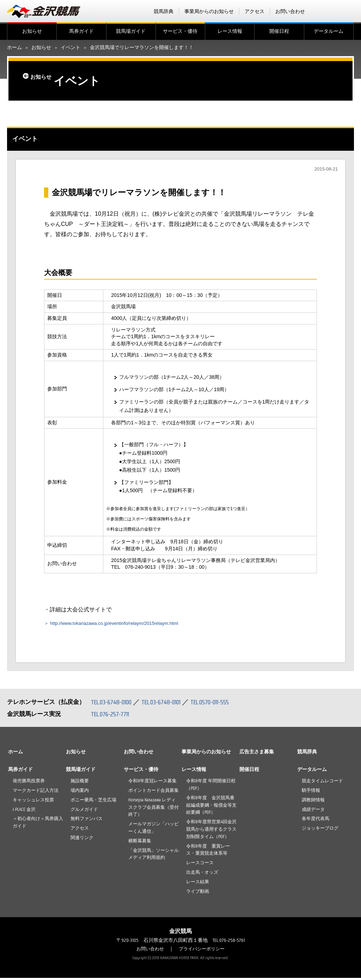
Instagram (349, 11)
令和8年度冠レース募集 (152, 783)
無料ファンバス (87, 821)
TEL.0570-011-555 (222, 704)
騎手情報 (311, 792)
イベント (71, 48)
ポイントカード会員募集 (154, 792)
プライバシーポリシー (203, 951)
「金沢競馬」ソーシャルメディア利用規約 (154, 856)
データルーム (329, 31)
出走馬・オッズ (202, 874)
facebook (322, 11)
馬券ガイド (81, 31)
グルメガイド (84, 811)
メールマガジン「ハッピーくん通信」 (154, 830)
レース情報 (230, 31)
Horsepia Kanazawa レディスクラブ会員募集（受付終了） (154, 809)
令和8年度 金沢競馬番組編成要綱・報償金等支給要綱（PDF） (211, 807)
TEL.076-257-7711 (113, 716)
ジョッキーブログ (320, 830)
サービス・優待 (180, 31)
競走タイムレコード (322, 783)
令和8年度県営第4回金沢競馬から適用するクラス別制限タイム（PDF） (211, 831)
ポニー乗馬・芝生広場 (93, 802)
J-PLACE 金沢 (24, 811)
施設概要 (80, 783)
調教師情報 (313, 802)
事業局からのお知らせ (209, 11)
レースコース (200, 865)
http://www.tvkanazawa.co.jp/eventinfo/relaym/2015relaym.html (130, 625)
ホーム (14, 48)
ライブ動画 (198, 893)
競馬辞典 (164, 11)
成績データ (313, 811)
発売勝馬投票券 (29, 783)
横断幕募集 (140, 843)
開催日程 (279, 31)
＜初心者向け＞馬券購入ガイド (38, 824)
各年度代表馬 (316, 821)
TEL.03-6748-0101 (169, 704)
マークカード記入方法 (36, 792)
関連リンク (82, 840)
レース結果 (198, 884)
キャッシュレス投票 (33, 802)
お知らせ (32, 31)
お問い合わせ (290, 11)
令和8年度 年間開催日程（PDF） (211, 787)
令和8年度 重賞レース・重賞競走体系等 (208, 851)
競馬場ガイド (131, 31)
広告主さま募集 (257, 754)
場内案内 (80, 792)
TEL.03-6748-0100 (114, 704)
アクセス (255, 11)
